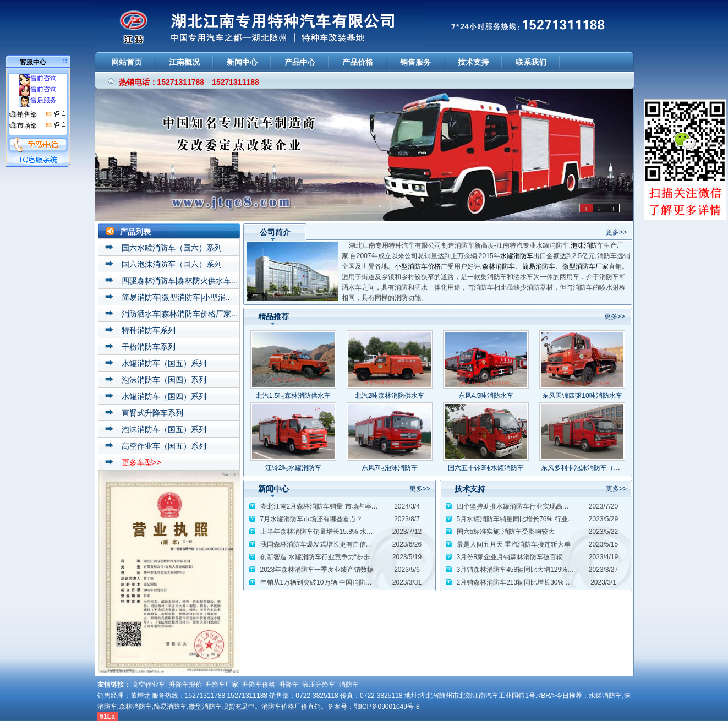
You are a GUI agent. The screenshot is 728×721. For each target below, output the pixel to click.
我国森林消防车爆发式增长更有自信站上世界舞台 (333, 544)
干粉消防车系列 (149, 347)
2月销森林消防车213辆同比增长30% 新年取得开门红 (534, 582)
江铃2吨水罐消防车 (294, 468)
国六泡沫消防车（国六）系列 (172, 264)
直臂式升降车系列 (152, 413)
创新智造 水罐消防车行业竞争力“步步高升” (323, 557)
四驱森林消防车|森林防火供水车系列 (184, 281)
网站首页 (127, 62)
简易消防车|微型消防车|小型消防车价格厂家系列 (204, 297)
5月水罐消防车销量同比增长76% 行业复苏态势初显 (532, 519)
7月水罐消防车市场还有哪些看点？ (312, 519)
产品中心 (300, 62)
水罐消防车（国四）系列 (164, 396)
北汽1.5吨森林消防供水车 (294, 396)
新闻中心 (242, 62)
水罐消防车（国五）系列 (164, 363)
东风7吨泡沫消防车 (390, 468)
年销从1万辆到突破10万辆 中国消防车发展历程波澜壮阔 (343, 582)
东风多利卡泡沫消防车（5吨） (586, 468)
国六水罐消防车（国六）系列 (172, 248)
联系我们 (531, 62)
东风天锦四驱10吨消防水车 (582, 396)
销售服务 (415, 62)
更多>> (616, 232)
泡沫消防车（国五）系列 (164, 429)
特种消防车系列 (149, 330)
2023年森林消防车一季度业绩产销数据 (317, 570)
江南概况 (184, 62)
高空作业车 (149, 685)
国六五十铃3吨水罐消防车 (486, 468)
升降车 (289, 685)
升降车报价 (185, 685)
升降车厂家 (222, 685)
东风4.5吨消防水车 (486, 396)
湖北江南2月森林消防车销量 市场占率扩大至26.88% (337, 506)
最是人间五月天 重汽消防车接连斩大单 (514, 544)
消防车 (349, 685)
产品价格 (358, 62)
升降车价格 (259, 685)
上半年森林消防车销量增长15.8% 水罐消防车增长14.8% (343, 532)
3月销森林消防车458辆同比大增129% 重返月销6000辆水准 (543, 570)
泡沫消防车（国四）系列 (164, 380)
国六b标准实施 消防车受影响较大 (506, 532)
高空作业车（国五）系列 (164, 446)
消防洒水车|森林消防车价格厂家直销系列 (192, 314)
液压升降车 (319, 685)
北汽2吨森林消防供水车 (390, 396)
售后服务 (38, 100)
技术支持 (473, 62)
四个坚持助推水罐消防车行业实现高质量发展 (523, 506)
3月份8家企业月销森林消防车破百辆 (510, 557)
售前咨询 (38, 78)
